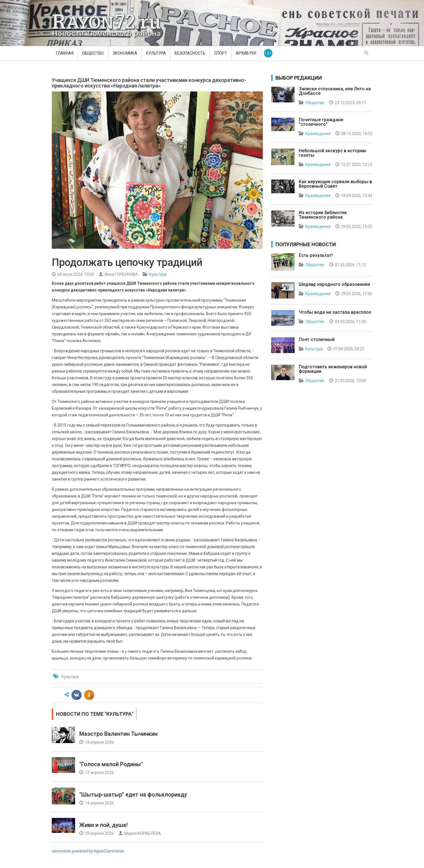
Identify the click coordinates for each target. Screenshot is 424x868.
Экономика (125, 53)
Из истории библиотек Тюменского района (323, 215)
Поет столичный (317, 339)
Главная (65, 53)
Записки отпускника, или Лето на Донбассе (335, 91)
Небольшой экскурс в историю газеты (333, 153)
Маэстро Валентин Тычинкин (118, 734)
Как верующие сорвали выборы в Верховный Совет (335, 184)
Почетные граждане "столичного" (321, 122)
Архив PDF (246, 53)
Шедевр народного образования (334, 284)
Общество (93, 53)
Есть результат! (316, 255)
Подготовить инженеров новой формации (333, 369)
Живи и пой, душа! (104, 825)
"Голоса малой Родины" (111, 764)
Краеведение (318, 134)
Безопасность (190, 53)
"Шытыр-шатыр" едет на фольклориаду (133, 795)
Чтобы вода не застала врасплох (335, 312)
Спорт (221, 53)
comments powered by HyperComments (88, 851)
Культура (156, 53)
